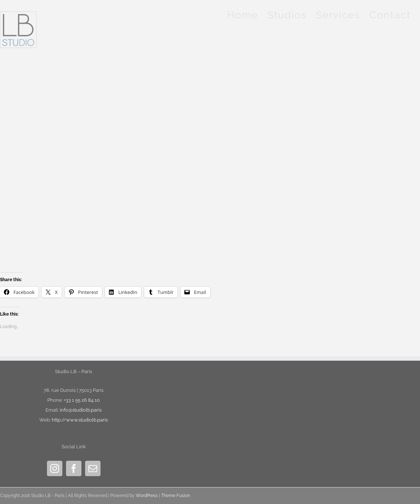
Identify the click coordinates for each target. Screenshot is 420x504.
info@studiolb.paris (81, 410)
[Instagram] (55, 468)
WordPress (147, 496)
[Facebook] (74, 468)
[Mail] (93, 468)
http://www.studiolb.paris (80, 420)
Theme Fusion (176, 496)
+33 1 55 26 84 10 (82, 400)
